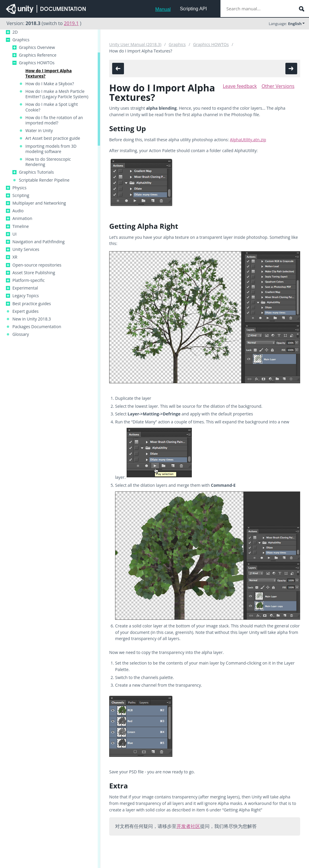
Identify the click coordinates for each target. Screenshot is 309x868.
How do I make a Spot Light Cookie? (52, 107)
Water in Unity (39, 131)
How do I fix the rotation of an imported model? (54, 120)
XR (15, 257)
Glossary (21, 334)
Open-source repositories (37, 265)
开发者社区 (188, 826)
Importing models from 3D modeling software (51, 149)
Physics (19, 188)
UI (14, 234)
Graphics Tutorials (36, 172)
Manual (163, 9)
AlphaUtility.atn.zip (248, 140)
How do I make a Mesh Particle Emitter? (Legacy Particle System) (57, 94)
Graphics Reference (38, 55)
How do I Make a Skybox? (50, 84)
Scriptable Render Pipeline (44, 180)
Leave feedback (240, 86)
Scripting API (193, 9)
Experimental (25, 288)
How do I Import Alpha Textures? (49, 73)
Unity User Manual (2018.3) (135, 44)
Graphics (21, 40)
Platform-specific (28, 280)
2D (15, 32)
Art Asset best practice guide (53, 138)
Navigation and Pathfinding (39, 242)
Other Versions (278, 86)
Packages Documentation (37, 327)
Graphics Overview (37, 47)
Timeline (21, 226)
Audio (18, 211)
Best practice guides (32, 304)
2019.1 (71, 23)
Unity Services (26, 249)
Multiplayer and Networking (39, 203)
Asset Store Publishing (34, 273)
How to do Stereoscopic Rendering (48, 162)
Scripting (21, 195)
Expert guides (26, 311)
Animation (22, 218)
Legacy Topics (26, 296)
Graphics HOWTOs (37, 63)
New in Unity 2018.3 (32, 319)
